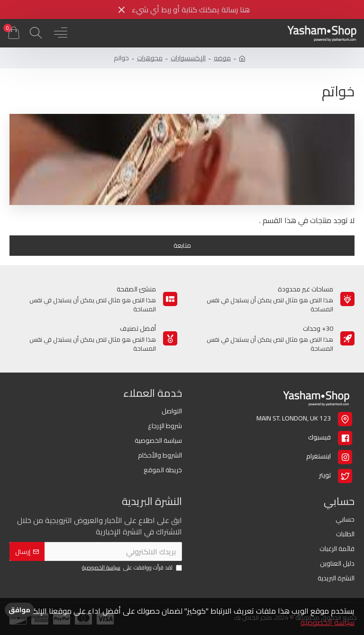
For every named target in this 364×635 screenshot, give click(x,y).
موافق (19, 610)
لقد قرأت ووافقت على (131, 568)
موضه (222, 58)
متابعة (182, 245)
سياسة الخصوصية (328, 622)
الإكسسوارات (188, 58)
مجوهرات (150, 58)
